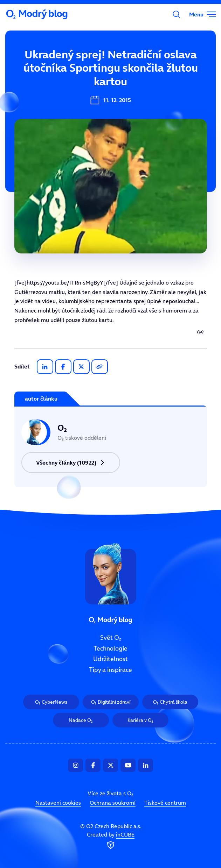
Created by (111, 841)
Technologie (110, 648)
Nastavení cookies (58, 803)
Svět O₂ (111, 638)
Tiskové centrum (165, 803)
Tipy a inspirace (110, 670)
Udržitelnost (110, 659)
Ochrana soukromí (113, 803)
